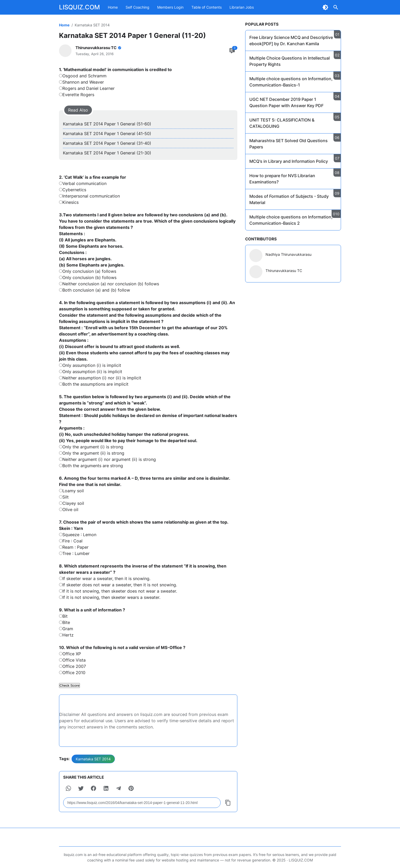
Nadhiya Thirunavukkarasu (289, 254)
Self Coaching (137, 7)
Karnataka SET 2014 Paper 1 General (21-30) (107, 153)
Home (113, 7)
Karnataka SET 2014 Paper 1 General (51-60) (107, 124)
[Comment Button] (232, 51)
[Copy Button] (228, 803)
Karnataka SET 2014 (93, 759)
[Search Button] (336, 7)
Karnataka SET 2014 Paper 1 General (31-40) (107, 143)
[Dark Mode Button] (325, 7)
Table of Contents (207, 7)
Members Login (170, 7)
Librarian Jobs (242, 7)
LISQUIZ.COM (80, 7)
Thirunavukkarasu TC (284, 271)
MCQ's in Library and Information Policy (289, 161)
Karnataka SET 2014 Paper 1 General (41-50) (107, 134)
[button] (68, 788)
